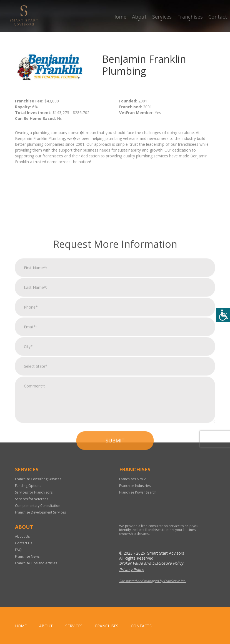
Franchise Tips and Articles (36, 563)
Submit (115, 537)
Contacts (141, 626)
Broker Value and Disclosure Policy (151, 563)
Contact (218, 17)
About (139, 17)
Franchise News (27, 556)
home (21, 626)
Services (162, 17)
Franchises (190, 17)
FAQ (18, 550)
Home (119, 17)
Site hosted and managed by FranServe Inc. (152, 581)
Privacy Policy (132, 569)
